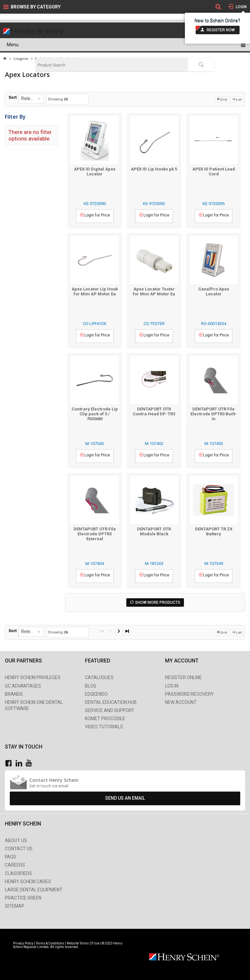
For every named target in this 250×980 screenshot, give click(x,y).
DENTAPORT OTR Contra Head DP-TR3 (154, 411)
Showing (58, 99)
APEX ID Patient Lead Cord (214, 171)
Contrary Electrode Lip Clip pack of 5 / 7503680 (95, 414)
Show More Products (158, 602)
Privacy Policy (24, 943)
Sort (13, 97)
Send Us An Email (125, 798)
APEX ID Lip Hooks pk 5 (154, 169)
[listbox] (31, 99)
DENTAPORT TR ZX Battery (214, 531)
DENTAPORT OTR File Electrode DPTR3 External (95, 534)
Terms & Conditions (50, 943)
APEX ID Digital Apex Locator (95, 171)
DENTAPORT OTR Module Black (154, 531)
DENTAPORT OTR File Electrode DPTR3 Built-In (214, 414)
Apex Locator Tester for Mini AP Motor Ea (154, 291)
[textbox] (112, 65)
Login (241, 7)
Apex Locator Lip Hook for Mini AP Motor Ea (95, 291)
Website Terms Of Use (83, 943)
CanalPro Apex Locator (214, 291)
